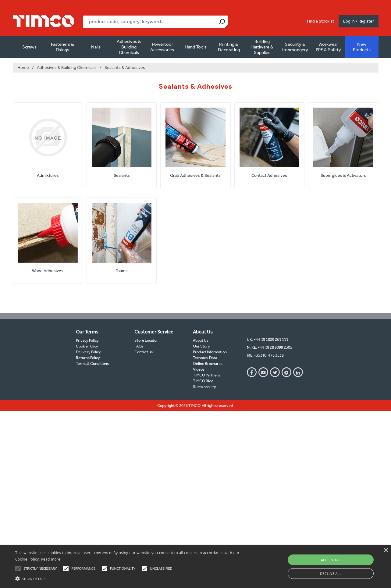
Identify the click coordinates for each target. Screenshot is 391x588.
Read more (51, 559)
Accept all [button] (331, 560)
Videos (199, 369)
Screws (29, 47)
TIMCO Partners (206, 375)
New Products (362, 47)
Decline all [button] (331, 574)
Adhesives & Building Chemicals (129, 47)
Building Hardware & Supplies (262, 47)
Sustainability (204, 387)
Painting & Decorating (229, 47)
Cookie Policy (87, 346)
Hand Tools (196, 47)
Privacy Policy (87, 340)
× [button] (386, 551)
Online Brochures (208, 363)
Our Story (201, 346)
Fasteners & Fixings (62, 47)
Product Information (210, 352)
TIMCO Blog (203, 381)
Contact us (144, 352)
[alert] (195, 567)
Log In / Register (359, 21)
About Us (201, 340)
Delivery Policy (88, 352)
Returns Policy (88, 358)
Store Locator (146, 340)
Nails (96, 47)
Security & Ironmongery (295, 47)
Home (23, 68)
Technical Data (205, 358)
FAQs (139, 346)
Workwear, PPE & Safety (328, 47)
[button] (132, 578)
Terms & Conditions (92, 363)
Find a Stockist (320, 21)
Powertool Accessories (162, 47)
